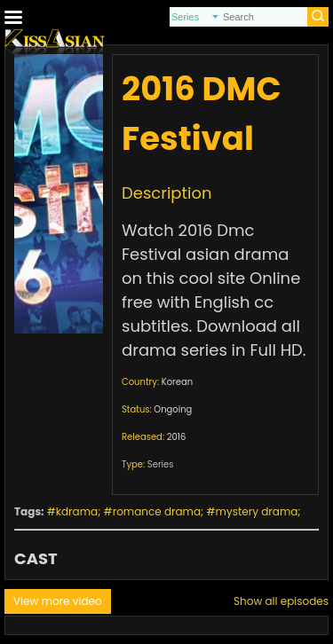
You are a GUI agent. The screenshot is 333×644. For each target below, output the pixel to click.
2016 (177, 437)
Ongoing (173, 409)
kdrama (77, 511)
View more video (58, 601)
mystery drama (257, 511)
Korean (177, 382)
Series (161, 464)
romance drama (157, 511)
